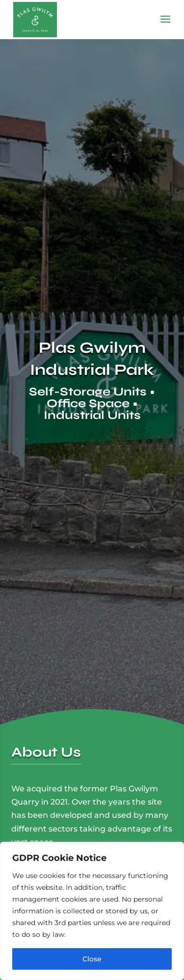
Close (92, 959)
